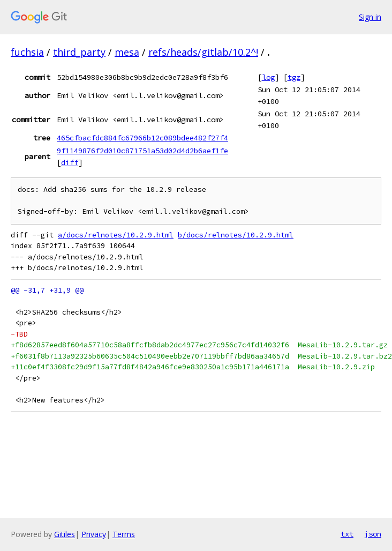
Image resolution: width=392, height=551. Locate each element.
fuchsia (27, 52)
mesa (127, 52)
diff (70, 162)
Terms (124, 534)
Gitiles (65, 534)
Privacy (94, 534)
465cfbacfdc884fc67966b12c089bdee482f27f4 (142, 138)
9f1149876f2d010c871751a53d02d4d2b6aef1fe (142, 151)
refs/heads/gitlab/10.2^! (203, 52)
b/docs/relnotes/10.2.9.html (236, 235)
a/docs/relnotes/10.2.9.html (116, 235)
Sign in (370, 17)
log (268, 77)
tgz (294, 77)
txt (347, 534)
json (373, 534)
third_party (79, 52)
